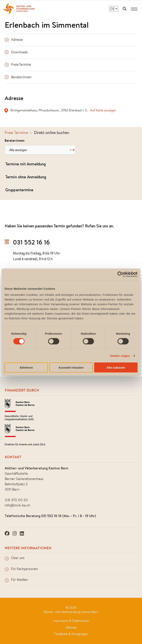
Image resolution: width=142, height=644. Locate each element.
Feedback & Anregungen (71, 634)
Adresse (14, 40)
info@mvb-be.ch (17, 505)
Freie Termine (18, 64)
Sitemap (71, 627)
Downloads (16, 52)
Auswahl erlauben (71, 368)
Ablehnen (26, 368)
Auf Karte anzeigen (103, 110)
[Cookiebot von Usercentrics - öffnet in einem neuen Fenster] (120, 274)
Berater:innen (18, 77)
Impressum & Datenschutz (71, 621)
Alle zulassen (116, 368)
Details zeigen (120, 356)
